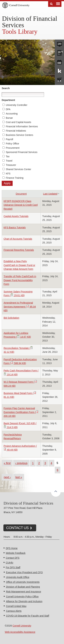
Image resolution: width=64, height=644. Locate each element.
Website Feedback (16, 553)
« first (7, 463)
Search (6, 88)
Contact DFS (13, 558)
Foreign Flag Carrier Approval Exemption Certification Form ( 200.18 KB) (21, 412)
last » (19, 477)
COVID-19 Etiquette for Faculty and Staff (28, 616)
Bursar (9, 118)
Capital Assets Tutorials (16, 216)
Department (8, 100)
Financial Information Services (22, 126)
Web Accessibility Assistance (20, 632)
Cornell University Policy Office (22, 597)
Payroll (9, 139)
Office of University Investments (23, 582)
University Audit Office (18, 577)
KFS (8, 174)
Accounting (12, 114)
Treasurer (11, 165)
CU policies (59, 52)
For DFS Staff (13, 567)
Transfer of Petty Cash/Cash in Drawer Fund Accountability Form (20, 280)
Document (21, 194)
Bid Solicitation (11, 318)
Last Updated (51, 194)
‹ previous (21, 463)
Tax (8, 156)
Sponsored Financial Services (22, 152)
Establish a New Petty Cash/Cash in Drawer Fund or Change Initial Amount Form (19, 265)
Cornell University (22, 626)
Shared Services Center (19, 169)
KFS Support (59, 71)
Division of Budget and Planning (23, 587)
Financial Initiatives (16, 131)
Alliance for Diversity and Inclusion (24, 601)
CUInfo (10, 563)
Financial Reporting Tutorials (19, 250)
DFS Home (12, 548)
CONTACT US (17, 528)
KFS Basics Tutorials (15, 228)
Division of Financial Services (30, 22)
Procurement (13, 148)
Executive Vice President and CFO (24, 572)
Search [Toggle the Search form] (51, 4)
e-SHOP (59, 80)
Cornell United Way (16, 606)
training (59, 62)
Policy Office (12, 144)
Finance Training (15, 178)
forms (59, 43)
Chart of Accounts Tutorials (18, 239)
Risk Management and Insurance (23, 592)
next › (7, 477)
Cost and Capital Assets (19, 122)
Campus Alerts (14, 611)
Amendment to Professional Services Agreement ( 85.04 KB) (20, 307)
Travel (9, 161)
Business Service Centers (19, 135)
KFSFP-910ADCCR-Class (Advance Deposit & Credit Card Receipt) (21, 205)
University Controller (17, 105)
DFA (8, 109)
